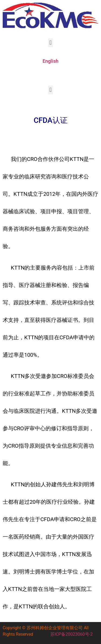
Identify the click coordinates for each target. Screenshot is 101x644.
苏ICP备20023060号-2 (72, 634)
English (50, 61)
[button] (50, 43)
